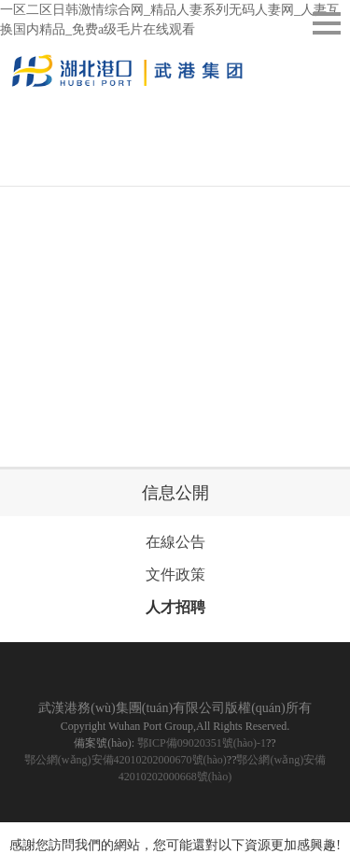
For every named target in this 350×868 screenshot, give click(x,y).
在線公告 (175, 542)
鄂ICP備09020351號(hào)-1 (202, 743)
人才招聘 (175, 607)
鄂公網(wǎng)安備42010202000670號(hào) (126, 760)
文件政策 (175, 574)
